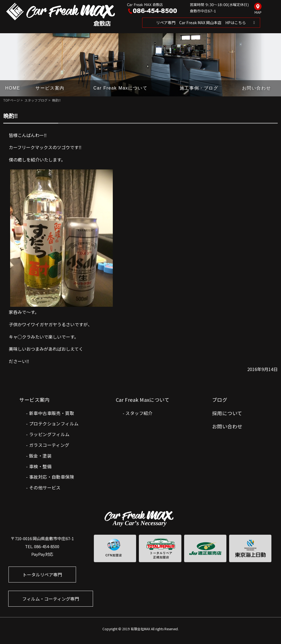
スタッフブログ (36, 100)
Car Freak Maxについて (120, 88)
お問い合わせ (257, 88)
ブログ (220, 400)
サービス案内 (50, 88)
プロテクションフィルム (54, 423)
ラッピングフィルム (49, 434)
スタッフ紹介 (139, 413)
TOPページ (12, 100)
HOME (13, 88)
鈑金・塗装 (40, 456)
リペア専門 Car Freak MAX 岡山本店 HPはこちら (201, 23)
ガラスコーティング (49, 445)
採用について (227, 413)
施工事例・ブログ (199, 88)
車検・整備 (40, 466)
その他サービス (45, 487)
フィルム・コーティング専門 (51, 599)
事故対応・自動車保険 (52, 477)
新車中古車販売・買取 (52, 413)
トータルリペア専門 (42, 575)
